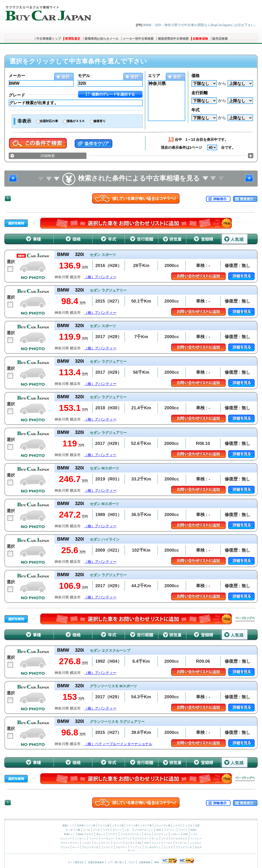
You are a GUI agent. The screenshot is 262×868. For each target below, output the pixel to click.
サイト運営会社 (76, 862)
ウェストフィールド (162, 843)
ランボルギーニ (153, 847)
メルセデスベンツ (144, 830)
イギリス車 (118, 826)
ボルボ (198, 847)
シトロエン (196, 843)
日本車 (81, 826)
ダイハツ (117, 830)
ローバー (118, 843)
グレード (17, 95)
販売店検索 (220, 39)
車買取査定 (73, 39)
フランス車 (132, 826)
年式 (195, 110)
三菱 (78, 830)
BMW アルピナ (86, 834)
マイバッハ (170, 830)
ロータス (130, 843)
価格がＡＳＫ (76, 121)
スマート (183, 830)
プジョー (65, 847)
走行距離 (200, 93)
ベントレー (196, 839)
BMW (193, 830)
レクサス (178, 826)
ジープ (165, 839)
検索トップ (68, 826)
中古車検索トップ (49, 39)
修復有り (100, 121)
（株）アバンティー (100, 277)
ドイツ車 (91, 826)
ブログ (131, 862)
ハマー (195, 834)
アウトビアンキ (184, 847)
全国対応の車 (49, 121)
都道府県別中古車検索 (173, 39)
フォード (94, 839)
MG (139, 843)
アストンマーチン (70, 843)
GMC (185, 834)
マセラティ (121, 847)
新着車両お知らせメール (102, 39)
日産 (197, 826)
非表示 (24, 121)
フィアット (136, 847)
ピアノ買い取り (116, 862)
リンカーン (80, 839)
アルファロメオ (90, 847)
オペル (148, 834)
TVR (146, 843)
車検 (157, 862)
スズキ (106, 830)
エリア (154, 76)
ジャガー (87, 843)
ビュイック (66, 839)
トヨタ (189, 826)
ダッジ (155, 839)
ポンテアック (125, 839)
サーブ (131, 851)
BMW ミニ (69, 834)
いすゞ (128, 830)
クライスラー (142, 839)
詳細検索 (48, 156)
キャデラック (161, 834)
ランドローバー (102, 843)
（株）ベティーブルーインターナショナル (118, 744)
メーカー (17, 76)
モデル (84, 76)
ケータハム (181, 843)
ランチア (168, 847)
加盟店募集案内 (96, 862)
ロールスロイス (179, 839)
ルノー (76, 847)
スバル (87, 830)
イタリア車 (146, 826)
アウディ (113, 834)
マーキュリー (108, 839)
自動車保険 (200, 39)
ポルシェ (101, 834)
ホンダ (69, 830)
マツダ (96, 830)
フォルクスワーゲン (131, 834)
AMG (159, 830)
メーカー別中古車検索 (138, 39)
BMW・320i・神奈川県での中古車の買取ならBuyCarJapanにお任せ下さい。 (200, 25)
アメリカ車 (104, 826)
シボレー (175, 834)
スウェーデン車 (163, 826)
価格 (195, 76)
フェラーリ (107, 847)
